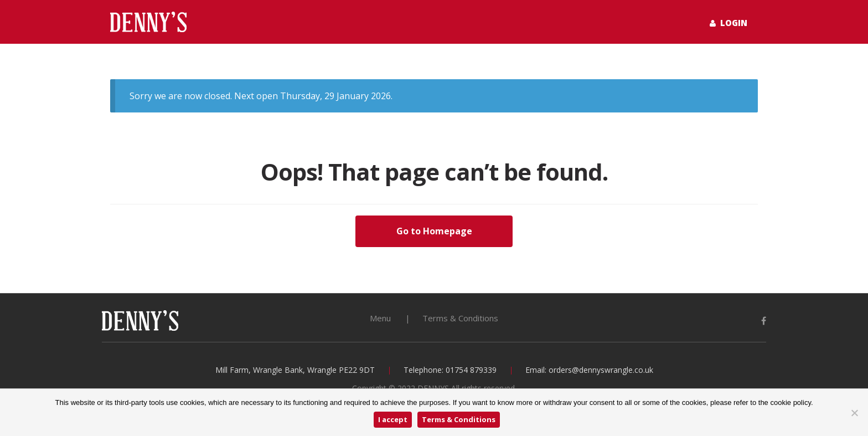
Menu (380, 318)
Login (728, 23)
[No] (854, 413)
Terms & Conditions (460, 318)
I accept (393, 419)
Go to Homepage (434, 231)
